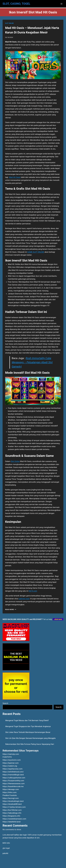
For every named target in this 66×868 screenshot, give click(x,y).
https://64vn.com (10, 792)
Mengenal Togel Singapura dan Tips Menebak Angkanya (28, 726)
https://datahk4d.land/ (12, 822)
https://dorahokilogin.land (13, 801)
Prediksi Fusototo (10, 795)
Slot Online (15, 461)
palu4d (5, 853)
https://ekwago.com (11, 789)
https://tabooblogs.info (12, 813)
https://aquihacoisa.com (13, 769)
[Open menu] (61, 4)
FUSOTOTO (7, 757)
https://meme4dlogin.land (13, 775)
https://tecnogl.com (11, 798)
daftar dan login (21, 835)
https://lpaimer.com (11, 763)
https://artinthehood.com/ (13, 772)
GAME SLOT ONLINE (36, 252)
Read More (11, 609)
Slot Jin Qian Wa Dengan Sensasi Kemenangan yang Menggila (30, 738)
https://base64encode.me (13, 786)
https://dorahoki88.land (12, 804)
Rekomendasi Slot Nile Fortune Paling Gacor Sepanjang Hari (30, 744)
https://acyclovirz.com (12, 760)
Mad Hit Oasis (15, 177)
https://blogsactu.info (11, 816)
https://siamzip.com (11, 754)
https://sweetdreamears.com (14, 819)
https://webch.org (10, 766)
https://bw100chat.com (12, 810)
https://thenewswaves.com (14, 784)
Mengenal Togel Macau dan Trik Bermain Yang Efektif (27, 720)
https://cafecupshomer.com (14, 778)
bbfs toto (6, 843)
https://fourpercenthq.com (13, 781)
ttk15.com (33, 591)
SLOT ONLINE (9, 23)
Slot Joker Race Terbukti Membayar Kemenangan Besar (28, 732)
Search (5, 703)
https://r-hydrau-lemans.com (14, 807)
